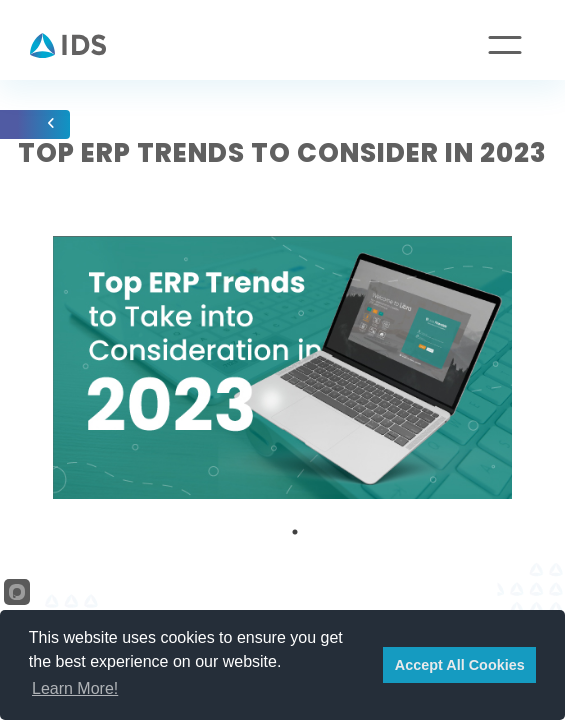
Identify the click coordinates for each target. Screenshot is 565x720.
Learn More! (75, 688)
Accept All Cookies (460, 665)
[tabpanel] (282, 367)
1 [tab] (295, 532)
